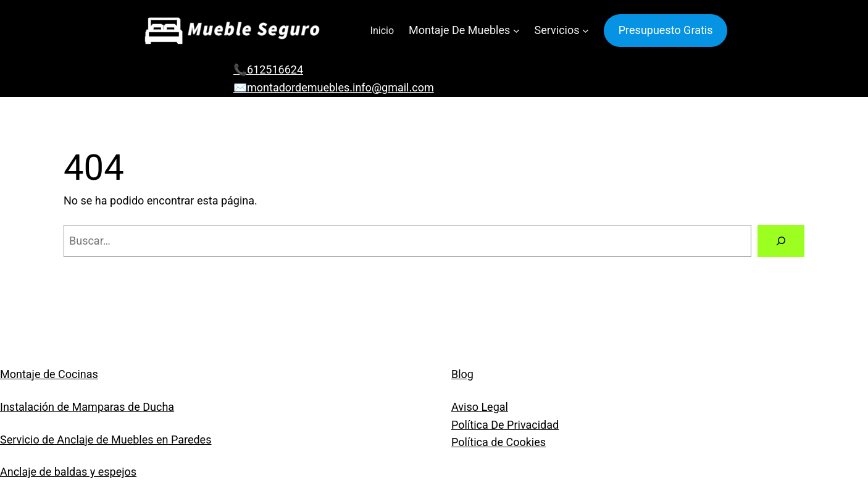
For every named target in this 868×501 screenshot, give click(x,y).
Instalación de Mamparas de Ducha (87, 407)
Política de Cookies (499, 442)
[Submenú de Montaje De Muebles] (516, 31)
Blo (459, 374)
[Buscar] (781, 241)
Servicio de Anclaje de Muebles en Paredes (106, 440)
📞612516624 (268, 69)
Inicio (382, 31)
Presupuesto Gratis (666, 30)
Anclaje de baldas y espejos (68, 472)
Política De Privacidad (505, 425)
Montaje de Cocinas (49, 374)
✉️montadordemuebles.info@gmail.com (334, 87)
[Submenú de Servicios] (586, 31)
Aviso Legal (480, 407)
